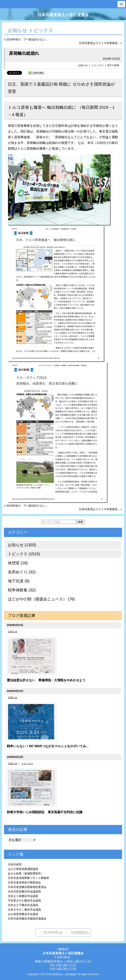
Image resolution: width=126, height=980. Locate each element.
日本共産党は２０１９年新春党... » (101, 43)
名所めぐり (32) (22, 572)
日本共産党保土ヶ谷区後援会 (63, 15)
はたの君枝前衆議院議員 (23, 869)
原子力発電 (113, 65)
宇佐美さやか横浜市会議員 (24, 901)
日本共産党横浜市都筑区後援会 (27, 919)
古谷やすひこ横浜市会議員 (24, 910)
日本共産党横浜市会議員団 (24, 891)
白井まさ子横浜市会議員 (23, 905)
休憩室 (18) (18, 563)
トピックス (97, 65)
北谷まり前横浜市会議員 (23, 896)
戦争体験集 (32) (22, 590)
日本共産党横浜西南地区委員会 (27, 887)
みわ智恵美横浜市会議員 (23, 914)
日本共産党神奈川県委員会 (24, 882)
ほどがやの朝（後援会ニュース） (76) (41, 599)
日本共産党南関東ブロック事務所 (29, 878)
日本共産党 (15, 864)
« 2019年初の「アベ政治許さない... (26, 39)
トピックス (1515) (24, 554)
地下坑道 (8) (19, 581)
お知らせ (83, 65)
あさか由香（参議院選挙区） (26, 873)
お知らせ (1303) (22, 545)
